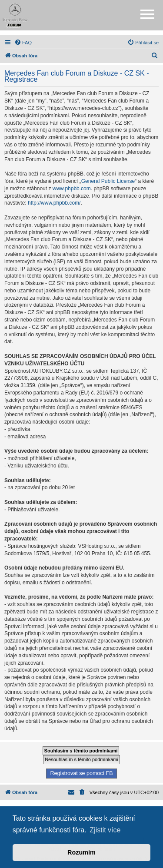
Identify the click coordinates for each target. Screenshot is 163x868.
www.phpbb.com (72, 189)
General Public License (108, 181)
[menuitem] (23, 43)
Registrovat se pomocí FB (81, 773)
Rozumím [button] (81, 852)
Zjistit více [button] (105, 830)
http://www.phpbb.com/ (54, 203)
